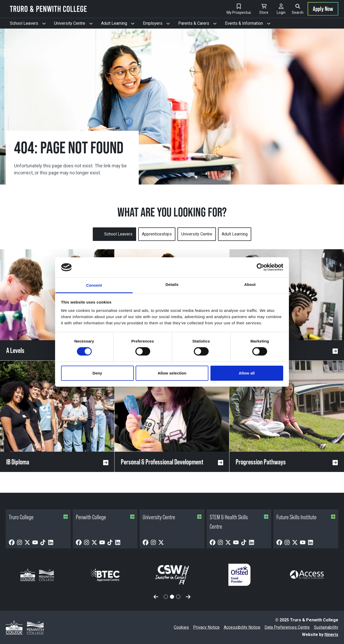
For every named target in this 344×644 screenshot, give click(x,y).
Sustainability (326, 627)
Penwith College (105, 517)
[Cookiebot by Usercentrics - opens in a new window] (260, 267)
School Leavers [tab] (118, 234)
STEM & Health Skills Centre (239, 522)
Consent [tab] (94, 285)
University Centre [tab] (197, 234)
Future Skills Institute (306, 517)
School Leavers (30, 25)
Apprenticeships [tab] (157, 234)
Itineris (331, 635)
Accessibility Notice (242, 627)
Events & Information (250, 25)
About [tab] (250, 284)
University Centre (75, 25)
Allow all (247, 373)
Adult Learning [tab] (235, 234)
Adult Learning (120, 25)
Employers (158, 25)
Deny (97, 373)
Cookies (181, 627)
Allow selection (172, 373)
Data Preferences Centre (287, 627)
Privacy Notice (206, 627)
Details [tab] (172, 284)
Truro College (38, 517)
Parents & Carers (200, 25)
